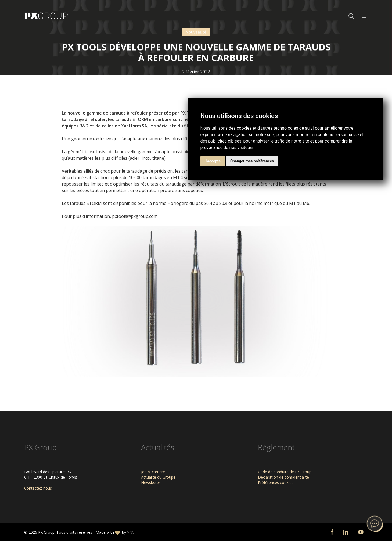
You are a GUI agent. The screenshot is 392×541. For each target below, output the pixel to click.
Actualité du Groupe (158, 477)
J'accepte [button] (213, 161)
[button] (365, 16)
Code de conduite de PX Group (285, 472)
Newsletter (151, 483)
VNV (131, 532)
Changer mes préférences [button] (252, 161)
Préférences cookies (276, 483)
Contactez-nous (38, 488)
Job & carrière (153, 472)
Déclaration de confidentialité (283, 477)
